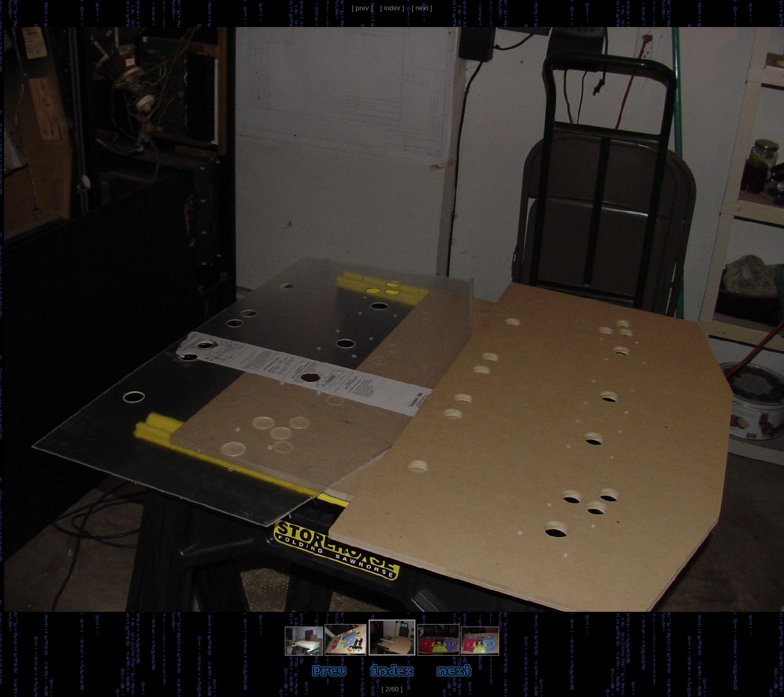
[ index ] (392, 8)
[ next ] (422, 8)
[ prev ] (362, 8)
